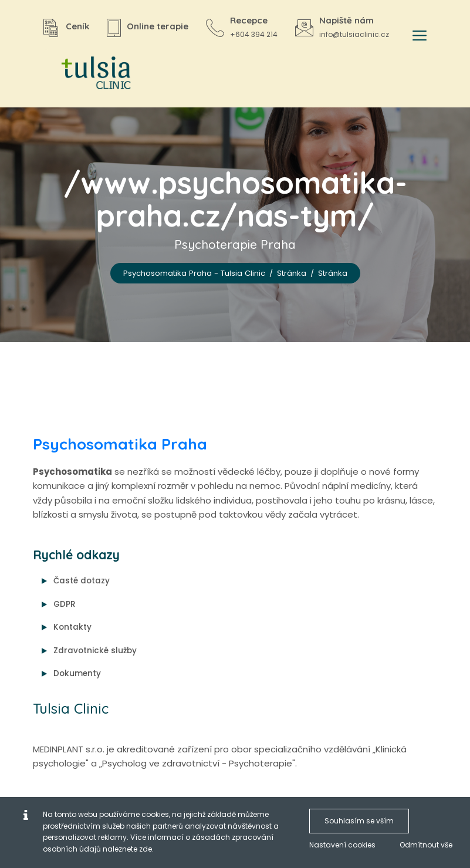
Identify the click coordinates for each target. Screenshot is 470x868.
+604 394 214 (254, 34)
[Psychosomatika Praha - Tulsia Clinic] (92, 74)
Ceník (77, 26)
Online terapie (158, 26)
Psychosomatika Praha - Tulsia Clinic (194, 273)
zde (146, 849)
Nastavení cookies (342, 845)
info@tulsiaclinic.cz (354, 34)
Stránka (292, 273)
